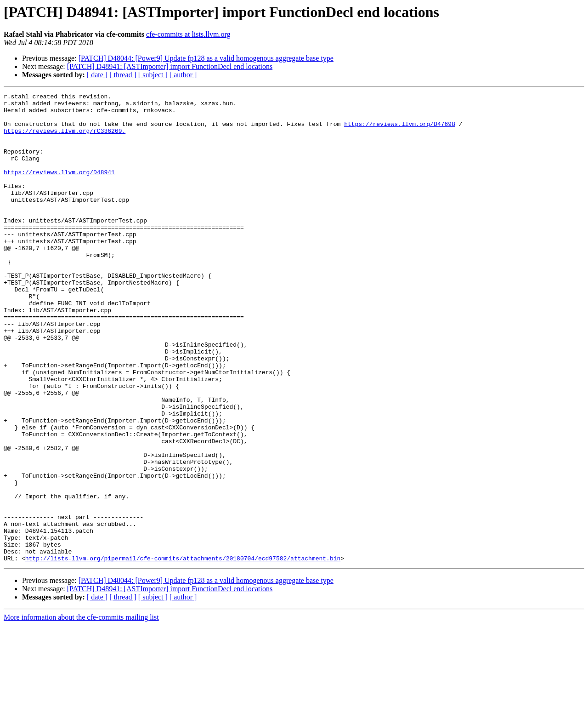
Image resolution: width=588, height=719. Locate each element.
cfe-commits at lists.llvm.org (188, 34)
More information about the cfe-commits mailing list (81, 711)
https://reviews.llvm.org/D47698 (400, 131)
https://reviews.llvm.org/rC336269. (65, 139)
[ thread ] (123, 75)
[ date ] (97, 75)
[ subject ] (153, 75)
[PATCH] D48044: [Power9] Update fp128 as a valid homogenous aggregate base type (206, 58)
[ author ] (183, 75)
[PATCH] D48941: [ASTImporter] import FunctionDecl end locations (170, 66)
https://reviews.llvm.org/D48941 (59, 188)
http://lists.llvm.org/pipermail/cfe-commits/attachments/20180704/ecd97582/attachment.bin (183, 652)
